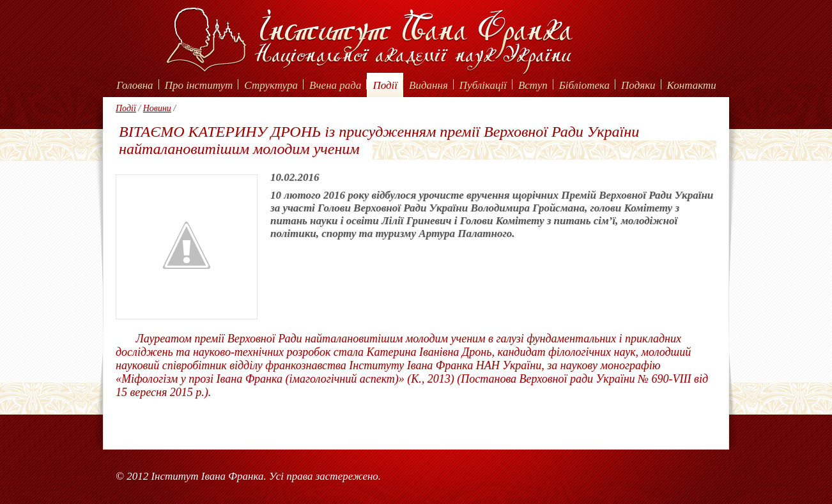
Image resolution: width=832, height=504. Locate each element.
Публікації (483, 85)
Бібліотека (584, 85)
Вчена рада (335, 85)
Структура (271, 85)
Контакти (692, 85)
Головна (135, 85)
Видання (428, 85)
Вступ (533, 85)
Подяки (638, 85)
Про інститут (199, 85)
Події (385, 85)
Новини (157, 108)
